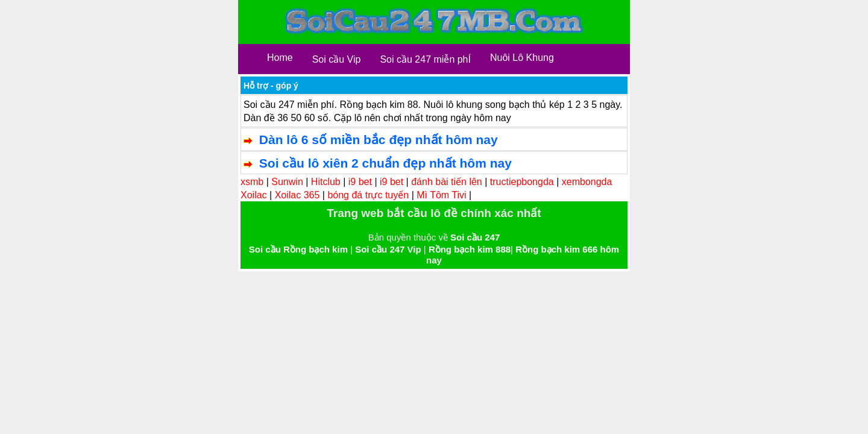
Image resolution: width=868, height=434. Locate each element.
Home (280, 58)
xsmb (252, 182)
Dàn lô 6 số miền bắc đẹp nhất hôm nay (379, 140)
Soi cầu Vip (337, 59)
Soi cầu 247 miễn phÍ (425, 59)
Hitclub (326, 182)
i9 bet (360, 182)
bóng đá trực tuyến (368, 195)
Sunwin (287, 182)
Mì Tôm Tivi (441, 195)
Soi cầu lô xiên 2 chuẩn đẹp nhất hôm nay (385, 163)
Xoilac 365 (297, 195)
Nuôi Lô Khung (522, 58)
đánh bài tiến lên (447, 182)
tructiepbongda (522, 182)
